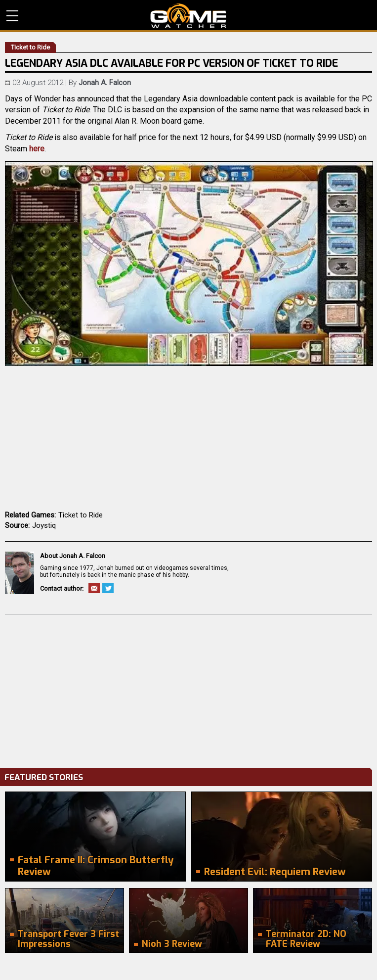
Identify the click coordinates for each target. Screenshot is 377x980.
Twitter (108, 588)
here (37, 149)
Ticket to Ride (81, 515)
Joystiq (44, 525)
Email (94, 588)
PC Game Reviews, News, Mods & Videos (188, 16)
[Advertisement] (188, 689)
